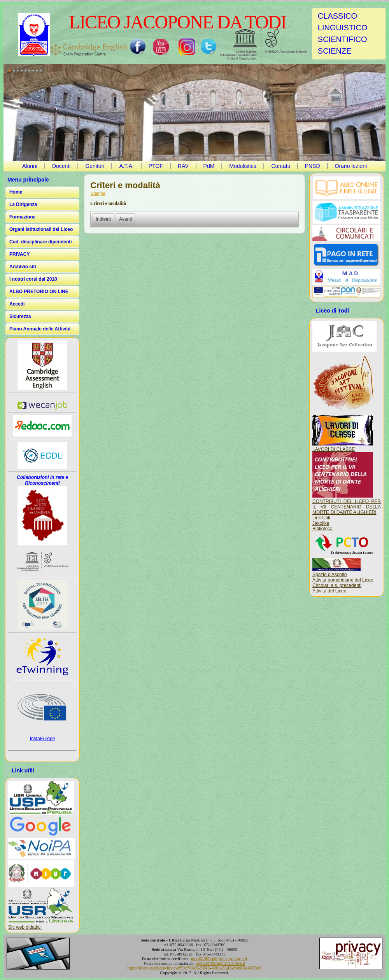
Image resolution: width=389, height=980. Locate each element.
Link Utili (321, 518)
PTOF (156, 166)
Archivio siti (23, 267)
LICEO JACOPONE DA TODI (177, 22)
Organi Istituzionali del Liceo (41, 229)
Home (16, 192)
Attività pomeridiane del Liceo (343, 580)
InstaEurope (43, 739)
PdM (209, 166)
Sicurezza (20, 316)
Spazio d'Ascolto (329, 575)
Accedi (17, 304)
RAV (183, 166)
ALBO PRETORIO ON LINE (39, 292)
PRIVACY (19, 254)
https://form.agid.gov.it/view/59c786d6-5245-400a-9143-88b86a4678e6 (194, 968)
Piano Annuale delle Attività (40, 329)
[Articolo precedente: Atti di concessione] (103, 219)
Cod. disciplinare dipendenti (41, 242)
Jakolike (321, 523)
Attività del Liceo (329, 591)
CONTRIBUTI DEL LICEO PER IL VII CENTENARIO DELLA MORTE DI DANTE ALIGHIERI (347, 504)
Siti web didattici (25, 927)
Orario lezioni (351, 166)
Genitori (95, 166)
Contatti (280, 166)
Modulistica (243, 166)
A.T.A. (126, 166)
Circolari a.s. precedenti (337, 585)
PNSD (313, 166)
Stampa (98, 193)
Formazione (22, 217)
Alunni (30, 166)
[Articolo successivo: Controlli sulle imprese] (125, 219)
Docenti (61, 166)
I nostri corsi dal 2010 (33, 279)
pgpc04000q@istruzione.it (220, 963)
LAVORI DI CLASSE (343, 447)
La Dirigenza (23, 204)
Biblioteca (322, 529)
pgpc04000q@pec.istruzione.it (218, 959)
